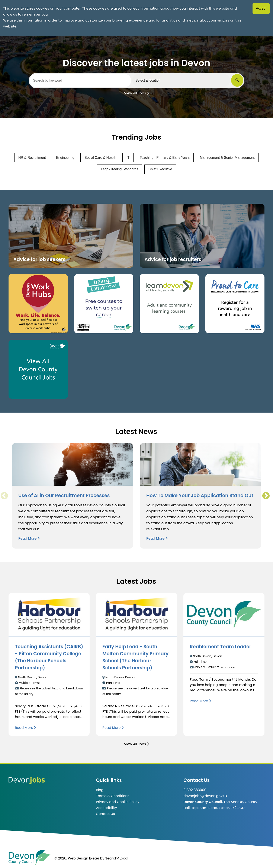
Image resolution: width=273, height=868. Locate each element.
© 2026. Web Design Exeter (77, 858)
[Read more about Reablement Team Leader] (200, 701)
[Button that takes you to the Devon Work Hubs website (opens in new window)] (38, 304)
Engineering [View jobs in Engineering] (65, 158)
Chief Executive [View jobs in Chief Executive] (160, 169)
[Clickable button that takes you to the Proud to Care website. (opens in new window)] (235, 304)
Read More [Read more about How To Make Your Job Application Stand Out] (157, 538)
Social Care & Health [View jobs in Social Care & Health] (100, 158)
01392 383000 (195, 790)
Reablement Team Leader (221, 647)
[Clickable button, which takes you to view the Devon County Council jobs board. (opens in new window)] (38, 369)
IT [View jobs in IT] (128, 158)
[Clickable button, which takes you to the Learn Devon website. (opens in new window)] (169, 304)
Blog (100, 790)
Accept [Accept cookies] (261, 8)
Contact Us (105, 814)
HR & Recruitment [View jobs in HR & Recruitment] (32, 158)
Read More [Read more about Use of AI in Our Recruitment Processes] (29, 538)
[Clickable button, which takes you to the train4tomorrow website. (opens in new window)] (104, 304)
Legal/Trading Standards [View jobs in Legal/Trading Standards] (120, 169)
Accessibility (106, 808)
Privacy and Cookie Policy (118, 802)
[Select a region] (181, 80)
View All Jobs (136, 93)
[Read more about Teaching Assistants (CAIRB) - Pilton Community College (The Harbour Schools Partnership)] (26, 728)
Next (266, 496)
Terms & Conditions (113, 796)
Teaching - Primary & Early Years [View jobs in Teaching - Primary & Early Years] (165, 158)
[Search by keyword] (81, 81)
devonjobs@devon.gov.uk (205, 796)
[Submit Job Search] (237, 80)
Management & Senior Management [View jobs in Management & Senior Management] (227, 158)
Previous (4, 496)
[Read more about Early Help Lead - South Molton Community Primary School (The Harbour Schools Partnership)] (113, 728)
